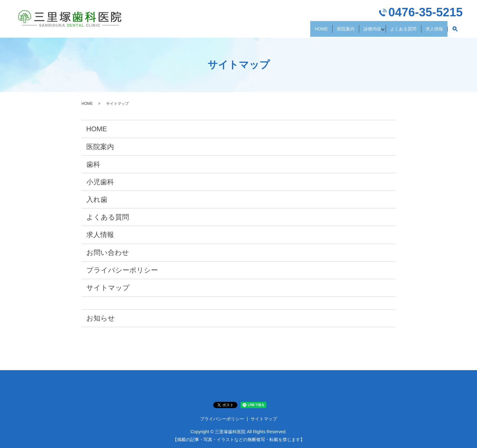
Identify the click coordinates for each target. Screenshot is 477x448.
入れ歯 (97, 200)
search (455, 31)
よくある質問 (390, 31)
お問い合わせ (108, 253)
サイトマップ (108, 288)
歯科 (93, 164)
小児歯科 (100, 182)
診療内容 (350, 31)
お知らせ (101, 318)
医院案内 (314, 31)
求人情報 (430, 31)
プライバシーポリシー (122, 270)
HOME (282, 31)
